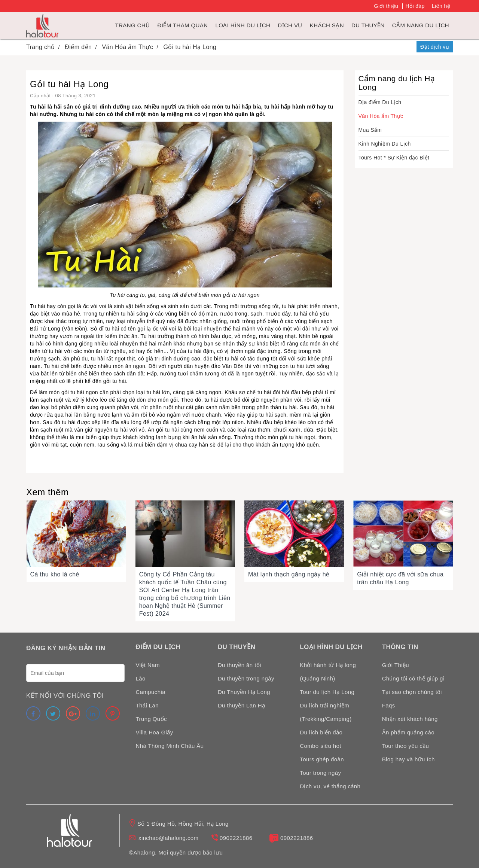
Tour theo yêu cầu (406, 746)
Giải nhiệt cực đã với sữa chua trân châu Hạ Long (400, 578)
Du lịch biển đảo (321, 732)
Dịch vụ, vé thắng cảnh (330, 786)
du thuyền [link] (368, 25)
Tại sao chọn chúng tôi (412, 692)
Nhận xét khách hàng (410, 719)
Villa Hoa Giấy (155, 732)
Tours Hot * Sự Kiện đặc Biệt (394, 158)
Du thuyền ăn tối (239, 665)
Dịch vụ (290, 25)
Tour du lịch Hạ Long (327, 692)
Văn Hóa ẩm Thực (381, 116)
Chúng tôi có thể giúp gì (414, 678)
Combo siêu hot (321, 746)
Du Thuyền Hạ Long (244, 692)
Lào (141, 678)
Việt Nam (148, 665)
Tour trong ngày (320, 773)
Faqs (389, 705)
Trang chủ (133, 25)
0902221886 (236, 838)
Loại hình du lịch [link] (243, 25)
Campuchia (151, 692)
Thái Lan (147, 705)
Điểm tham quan (182, 25)
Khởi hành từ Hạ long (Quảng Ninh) (328, 672)
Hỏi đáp (415, 6)
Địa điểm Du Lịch (380, 102)
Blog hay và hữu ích (408, 759)
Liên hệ (441, 6)
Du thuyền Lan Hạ (242, 705)
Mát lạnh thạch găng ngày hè (289, 574)
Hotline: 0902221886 (387, 47)
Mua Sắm (370, 130)
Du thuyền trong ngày (246, 678)
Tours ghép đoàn (322, 759)
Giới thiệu (386, 6)
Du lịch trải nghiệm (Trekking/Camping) (326, 712)
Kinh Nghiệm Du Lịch (385, 144)
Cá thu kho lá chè (55, 574)
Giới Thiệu (396, 665)
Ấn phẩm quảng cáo (408, 732)
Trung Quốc (151, 719)
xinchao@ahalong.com (168, 838)
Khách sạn (327, 25)
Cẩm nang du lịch (421, 25)
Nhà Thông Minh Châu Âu (170, 746)
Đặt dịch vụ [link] (435, 47)
